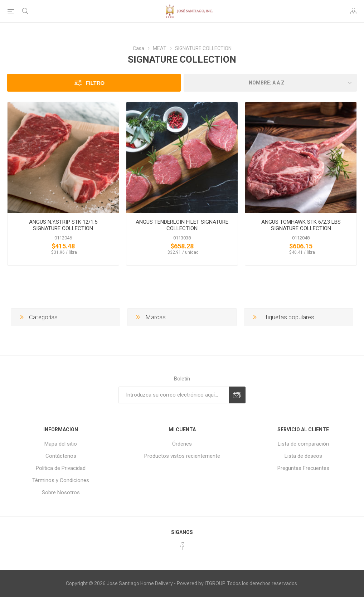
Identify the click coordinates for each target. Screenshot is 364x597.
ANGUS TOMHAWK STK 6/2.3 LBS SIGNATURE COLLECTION (301, 225)
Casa (139, 48)
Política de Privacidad (61, 468)
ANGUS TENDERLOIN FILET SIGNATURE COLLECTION (182, 225)
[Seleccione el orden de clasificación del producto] (270, 83)
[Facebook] (182, 546)
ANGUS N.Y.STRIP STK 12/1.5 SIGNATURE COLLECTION (63, 225)
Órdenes (182, 444)
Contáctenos (61, 456)
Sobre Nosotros (61, 492)
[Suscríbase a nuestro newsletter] (174, 395)
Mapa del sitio (61, 444)
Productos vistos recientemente (182, 456)
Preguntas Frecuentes (303, 468)
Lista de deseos (303, 456)
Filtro (95, 83)
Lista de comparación (303, 444)
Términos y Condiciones (61, 480)
